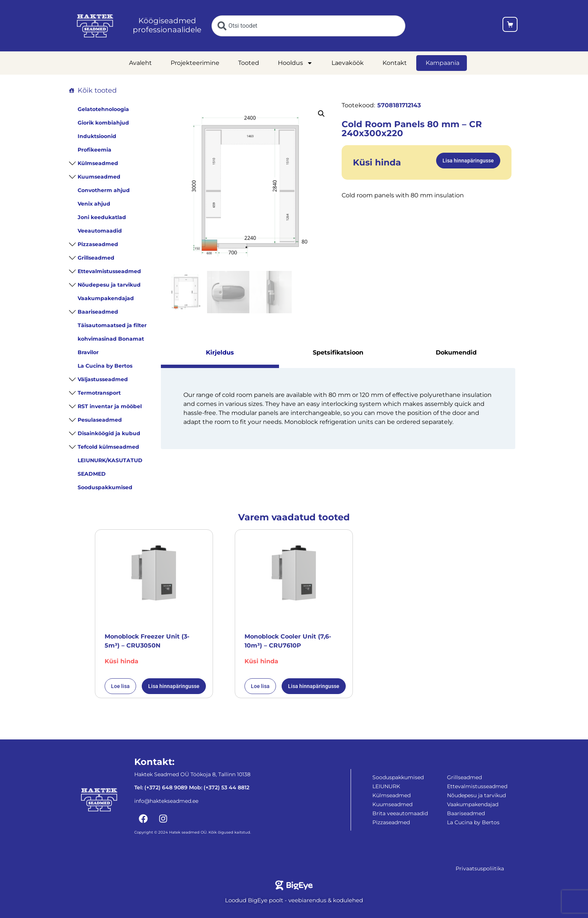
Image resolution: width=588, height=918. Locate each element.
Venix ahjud (94, 204)
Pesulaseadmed (100, 420)
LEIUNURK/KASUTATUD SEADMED (110, 467)
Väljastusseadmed (103, 379)
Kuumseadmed (99, 177)
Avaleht (140, 63)
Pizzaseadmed (98, 244)
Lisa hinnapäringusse (468, 161)
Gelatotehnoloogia (103, 109)
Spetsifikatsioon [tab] (338, 352)
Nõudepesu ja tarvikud (109, 285)
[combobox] (308, 26)
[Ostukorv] (510, 26)
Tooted (249, 63)
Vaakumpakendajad (106, 298)
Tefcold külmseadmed (108, 447)
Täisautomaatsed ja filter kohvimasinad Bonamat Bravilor (112, 339)
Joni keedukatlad (102, 217)
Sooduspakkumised (105, 487)
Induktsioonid (97, 136)
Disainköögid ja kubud (109, 433)
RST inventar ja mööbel (110, 406)
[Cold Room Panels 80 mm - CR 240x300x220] (250, 186)
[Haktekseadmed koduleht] (95, 26)
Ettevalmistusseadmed (109, 271)
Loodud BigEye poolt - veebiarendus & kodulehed (294, 900)
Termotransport (99, 393)
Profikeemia (94, 150)
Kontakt (395, 63)
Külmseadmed (98, 163)
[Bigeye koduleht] (294, 885)
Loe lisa (120, 686)
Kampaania (442, 63)
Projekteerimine (195, 63)
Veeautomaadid (100, 231)
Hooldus (295, 63)
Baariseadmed (98, 312)
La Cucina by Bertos (105, 366)
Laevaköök (348, 63)
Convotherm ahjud (104, 190)
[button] (321, 114)
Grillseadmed (96, 258)
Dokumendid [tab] (456, 352)
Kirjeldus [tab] (220, 352)
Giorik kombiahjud (103, 123)
